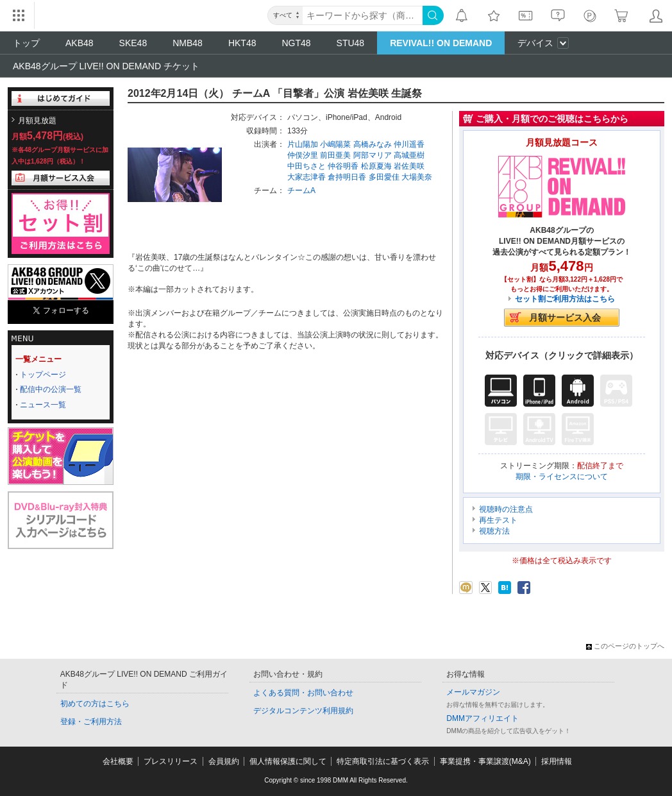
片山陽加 (303, 144)
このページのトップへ (625, 646)
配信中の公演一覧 (51, 389)
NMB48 (188, 43)
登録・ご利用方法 (91, 722)
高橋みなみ (373, 144)
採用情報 (557, 761)
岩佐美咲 (409, 166)
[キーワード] (363, 15)
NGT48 (296, 43)
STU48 (351, 43)
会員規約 (224, 761)
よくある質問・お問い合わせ (303, 693)
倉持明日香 (347, 177)
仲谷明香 (343, 166)
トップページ (43, 375)
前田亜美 (335, 155)
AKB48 (80, 43)
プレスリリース (171, 761)
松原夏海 (376, 166)
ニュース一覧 (43, 405)
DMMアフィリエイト (483, 718)
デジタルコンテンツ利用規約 (303, 711)
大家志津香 (307, 177)
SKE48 (133, 43)
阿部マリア (373, 155)
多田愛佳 (384, 177)
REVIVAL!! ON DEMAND (441, 43)
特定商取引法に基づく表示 (383, 761)
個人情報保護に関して (288, 761)
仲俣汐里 (303, 155)
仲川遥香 (409, 144)
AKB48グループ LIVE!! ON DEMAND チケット (106, 66)
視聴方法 (494, 531)
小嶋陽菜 (335, 144)
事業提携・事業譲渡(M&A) (485, 761)
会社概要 (118, 761)
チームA (301, 191)
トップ (26, 43)
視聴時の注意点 (506, 509)
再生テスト (498, 520)
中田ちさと (307, 166)
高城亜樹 (409, 155)
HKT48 (242, 43)
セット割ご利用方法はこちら (565, 299)
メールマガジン (473, 692)
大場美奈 (417, 177)
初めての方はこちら (95, 704)
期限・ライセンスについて (562, 477)
